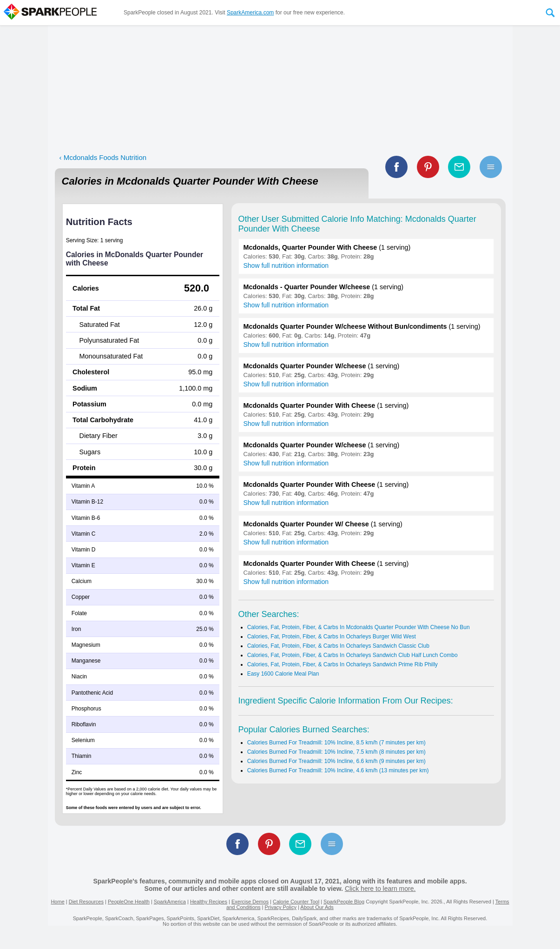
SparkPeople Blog (344, 902)
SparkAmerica (170, 902)
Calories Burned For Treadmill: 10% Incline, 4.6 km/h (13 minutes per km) (338, 770)
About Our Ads (317, 907)
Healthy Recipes (209, 902)
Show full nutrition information (286, 265)
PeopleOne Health (129, 902)
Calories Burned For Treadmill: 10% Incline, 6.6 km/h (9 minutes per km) (336, 761)
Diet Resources (86, 902)
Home (57, 902)
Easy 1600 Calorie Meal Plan (283, 674)
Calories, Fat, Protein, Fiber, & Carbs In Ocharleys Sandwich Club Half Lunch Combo (352, 655)
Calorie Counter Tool (296, 902)
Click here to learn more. (380, 889)
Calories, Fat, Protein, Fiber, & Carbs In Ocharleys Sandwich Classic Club (338, 646)
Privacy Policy (280, 907)
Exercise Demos (250, 902)
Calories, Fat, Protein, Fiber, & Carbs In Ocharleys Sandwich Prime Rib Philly (343, 664)
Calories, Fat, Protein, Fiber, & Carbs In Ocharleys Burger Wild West (332, 637)
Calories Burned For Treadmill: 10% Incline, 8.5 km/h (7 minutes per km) (336, 743)
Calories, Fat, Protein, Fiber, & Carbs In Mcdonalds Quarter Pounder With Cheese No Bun (359, 627)
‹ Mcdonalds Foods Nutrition (103, 157)
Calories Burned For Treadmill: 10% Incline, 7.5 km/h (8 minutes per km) (336, 752)
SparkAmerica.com (250, 13)
